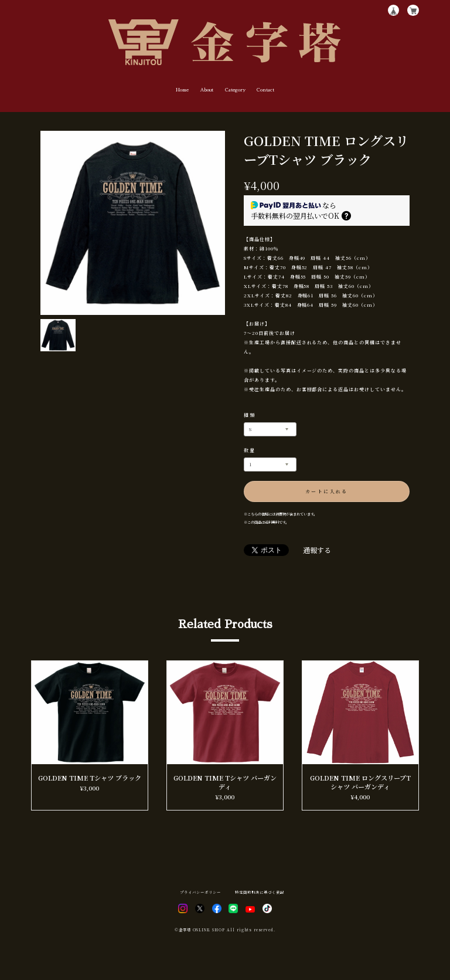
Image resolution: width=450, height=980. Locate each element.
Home (182, 90)
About (207, 90)
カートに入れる (327, 491)
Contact (265, 90)
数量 (250, 450)
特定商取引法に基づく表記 (260, 893)
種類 (250, 415)
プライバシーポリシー (200, 893)
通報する (317, 550)
